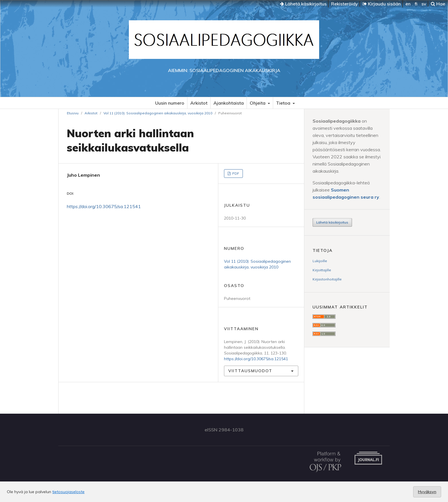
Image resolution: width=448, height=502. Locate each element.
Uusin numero (170, 103)
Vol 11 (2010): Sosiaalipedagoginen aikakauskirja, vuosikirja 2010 (158, 113)
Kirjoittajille (322, 270)
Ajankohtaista (229, 103)
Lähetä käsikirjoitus (303, 4)
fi (416, 4)
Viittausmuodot (250, 371)
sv (424, 4)
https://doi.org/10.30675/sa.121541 (104, 206)
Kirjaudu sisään (382, 4)
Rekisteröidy (345, 4)
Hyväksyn (427, 492)
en (408, 4)
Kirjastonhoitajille (327, 279)
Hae (438, 4)
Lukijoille (320, 261)
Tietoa (284, 103)
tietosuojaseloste (68, 492)
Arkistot (199, 103)
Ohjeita (258, 103)
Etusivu (73, 113)
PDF (235, 173)
